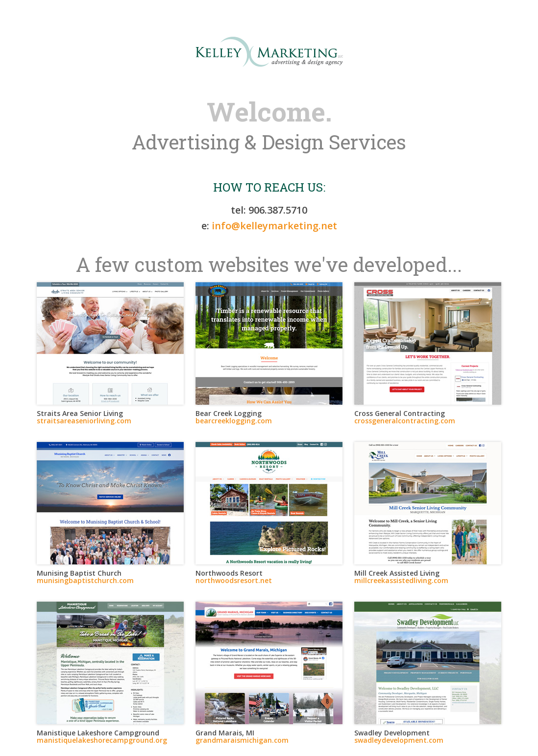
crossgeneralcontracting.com (405, 421)
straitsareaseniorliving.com (84, 421)
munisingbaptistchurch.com (85, 580)
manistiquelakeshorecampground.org (102, 740)
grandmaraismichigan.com (242, 740)
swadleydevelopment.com (399, 740)
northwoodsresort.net (234, 580)
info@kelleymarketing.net (274, 226)
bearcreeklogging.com (234, 421)
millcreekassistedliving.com (401, 580)
